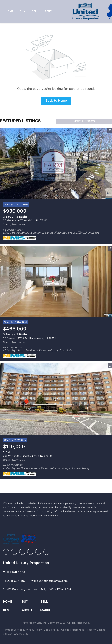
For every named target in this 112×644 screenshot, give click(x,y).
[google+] (46, 552)
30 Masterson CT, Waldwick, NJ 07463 (25, 220)
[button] (12, 602)
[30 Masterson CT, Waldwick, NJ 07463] (56, 164)
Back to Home (56, 101)
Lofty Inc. (42, 623)
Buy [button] (23, 11)
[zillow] (22, 552)
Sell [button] (35, 11)
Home (10, 11)
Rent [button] (48, 11)
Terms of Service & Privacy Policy (22, 630)
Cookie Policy (52, 630)
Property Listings (95, 630)
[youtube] (38, 552)
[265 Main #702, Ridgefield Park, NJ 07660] (56, 399)
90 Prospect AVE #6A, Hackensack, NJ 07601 (29, 338)
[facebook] (6, 552)
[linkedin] (14, 552)
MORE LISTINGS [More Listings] (84, 121)
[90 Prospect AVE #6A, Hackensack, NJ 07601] (56, 282)
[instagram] (30, 552)
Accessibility (21, 634)
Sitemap (8, 634)
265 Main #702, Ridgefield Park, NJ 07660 (27, 456)
